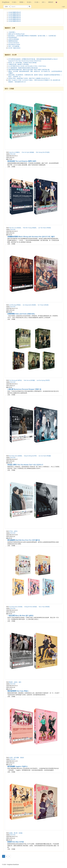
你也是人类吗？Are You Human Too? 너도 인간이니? (25, 465)
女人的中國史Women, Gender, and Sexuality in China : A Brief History (27, 66)
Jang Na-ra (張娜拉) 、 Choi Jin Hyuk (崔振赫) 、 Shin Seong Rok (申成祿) (29, 152)
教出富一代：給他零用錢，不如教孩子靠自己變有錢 (22, 63)
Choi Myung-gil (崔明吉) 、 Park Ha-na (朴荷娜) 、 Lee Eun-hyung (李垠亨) (29, 380)
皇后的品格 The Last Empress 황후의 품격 (22, 161)
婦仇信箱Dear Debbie (14, 44)
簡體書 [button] (22, 2)
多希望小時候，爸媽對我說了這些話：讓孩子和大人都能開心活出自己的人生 (29, 78)
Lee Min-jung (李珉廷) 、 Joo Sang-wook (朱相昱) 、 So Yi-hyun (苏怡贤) (29, 305)
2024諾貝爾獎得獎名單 (15, 19)
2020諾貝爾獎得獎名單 (15, 16)
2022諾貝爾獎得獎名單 (15, 18)
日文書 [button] (37, 2)
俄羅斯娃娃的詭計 (13, 41)
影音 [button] (44, 2)
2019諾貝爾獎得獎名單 (15, 14)
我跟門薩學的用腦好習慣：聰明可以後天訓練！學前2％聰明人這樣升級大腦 (29, 70)
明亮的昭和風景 (13, 37)
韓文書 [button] (29, 2)
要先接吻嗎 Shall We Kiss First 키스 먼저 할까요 (24, 540)
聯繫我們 (51, 2)
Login (63, 7)
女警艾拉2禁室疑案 (14, 39)
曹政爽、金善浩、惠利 (15, 682)
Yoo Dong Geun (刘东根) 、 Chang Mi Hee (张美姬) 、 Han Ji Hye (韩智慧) (29, 607)
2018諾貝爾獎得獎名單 (15, 12)
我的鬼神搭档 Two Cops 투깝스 (18, 691)
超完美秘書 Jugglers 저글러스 (18, 766)
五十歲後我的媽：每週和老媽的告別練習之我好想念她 (23, 68)
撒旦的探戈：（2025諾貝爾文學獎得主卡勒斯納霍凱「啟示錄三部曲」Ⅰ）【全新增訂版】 (32, 36)
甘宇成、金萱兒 (13, 531)
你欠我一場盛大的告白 (14, 48)
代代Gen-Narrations (14, 43)
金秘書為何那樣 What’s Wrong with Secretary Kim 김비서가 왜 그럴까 (31, 237)
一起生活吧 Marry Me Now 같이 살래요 (20, 616)
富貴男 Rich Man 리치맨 (16, 842)
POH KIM (13, 154)
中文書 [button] (14, 2)
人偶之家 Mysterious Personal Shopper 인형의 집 (24, 389)
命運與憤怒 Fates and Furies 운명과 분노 (21, 314)
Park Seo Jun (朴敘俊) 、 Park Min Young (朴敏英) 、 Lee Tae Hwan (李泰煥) (30, 228)
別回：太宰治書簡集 (14, 46)
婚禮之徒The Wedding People (16, 34)
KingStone (6, 2)
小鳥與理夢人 (12, 32)
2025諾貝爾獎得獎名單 (15, 21)
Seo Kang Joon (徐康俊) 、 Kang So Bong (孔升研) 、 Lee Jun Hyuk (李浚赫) (30, 456)
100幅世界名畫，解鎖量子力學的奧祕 (18, 64)
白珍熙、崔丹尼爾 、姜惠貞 (16, 758)
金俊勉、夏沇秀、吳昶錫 (16, 833)
